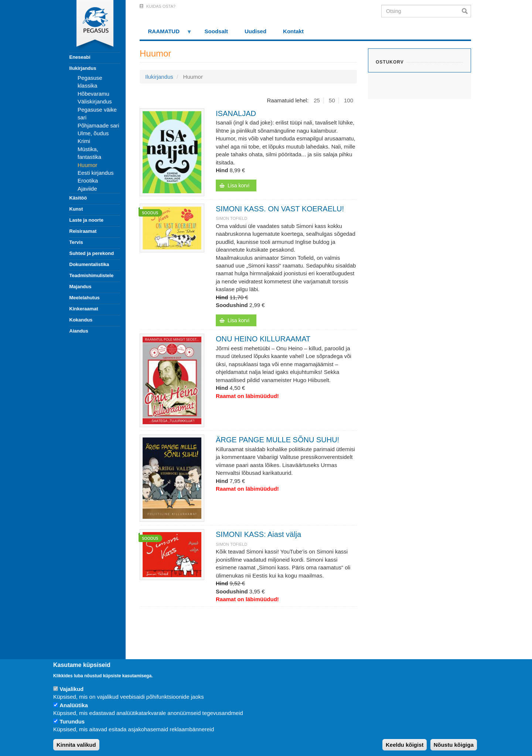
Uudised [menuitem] (255, 31)
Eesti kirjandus (96, 173)
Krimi (84, 141)
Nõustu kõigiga (454, 745)
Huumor (87, 165)
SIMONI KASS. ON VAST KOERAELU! (280, 209)
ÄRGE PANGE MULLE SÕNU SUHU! (277, 440)
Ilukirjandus (83, 68)
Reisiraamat (83, 231)
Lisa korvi (238, 185)
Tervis (76, 242)
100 (349, 100)
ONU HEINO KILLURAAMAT (263, 339)
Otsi (466, 11)
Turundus (72, 721)
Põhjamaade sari (98, 125)
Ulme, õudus (93, 133)
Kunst (76, 209)
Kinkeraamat (84, 309)
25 (317, 100)
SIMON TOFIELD (231, 218)
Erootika (88, 181)
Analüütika (74, 705)
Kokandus (81, 320)
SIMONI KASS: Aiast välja (258, 534)
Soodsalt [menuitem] (216, 31)
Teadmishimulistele (92, 275)
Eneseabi (80, 57)
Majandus (81, 287)
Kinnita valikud (76, 745)
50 (332, 100)
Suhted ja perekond (92, 253)
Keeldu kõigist (405, 745)
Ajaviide (87, 189)
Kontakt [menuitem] (293, 31)
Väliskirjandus (95, 101)
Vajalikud (71, 689)
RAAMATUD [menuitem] (166, 34)
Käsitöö (78, 198)
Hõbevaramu (93, 94)
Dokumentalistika (89, 264)
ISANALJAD (236, 113)
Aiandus (79, 331)
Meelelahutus (85, 298)
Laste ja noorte (86, 220)
